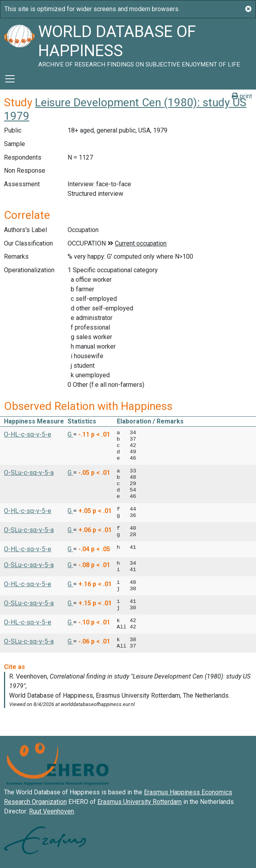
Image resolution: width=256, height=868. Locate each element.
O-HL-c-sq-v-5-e (28, 434)
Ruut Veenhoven (51, 811)
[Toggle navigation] (10, 79)
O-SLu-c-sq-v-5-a (29, 473)
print (242, 96)
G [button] (70, 434)
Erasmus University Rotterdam (140, 802)
